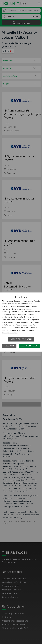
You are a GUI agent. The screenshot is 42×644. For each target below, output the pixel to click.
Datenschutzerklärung (10, 333)
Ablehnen (9, 346)
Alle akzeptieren (29, 346)
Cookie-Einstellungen (21, 339)
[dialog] (21, 322)
